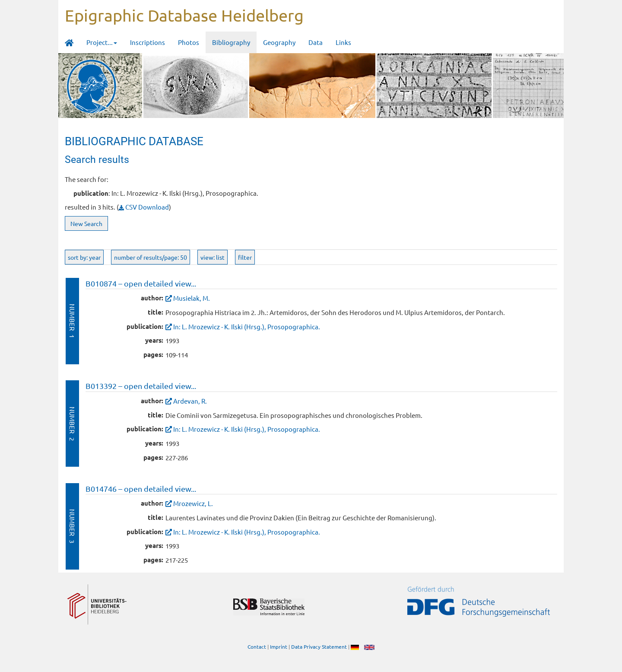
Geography (279, 42)
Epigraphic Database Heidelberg (184, 15)
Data (316, 42)
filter (245, 257)
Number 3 (72, 526)
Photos (189, 42)
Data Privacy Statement (319, 647)
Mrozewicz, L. (193, 503)
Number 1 (72, 321)
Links (343, 42)
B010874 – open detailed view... (141, 283)
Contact (257, 647)
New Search (86, 223)
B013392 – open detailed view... (141, 386)
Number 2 (72, 424)
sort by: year (84, 257)
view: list (213, 257)
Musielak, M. (192, 298)
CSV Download (144, 207)
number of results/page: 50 (151, 257)
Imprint (279, 647)
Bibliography (231, 42)
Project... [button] (102, 42)
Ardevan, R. (190, 401)
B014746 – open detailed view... (141, 489)
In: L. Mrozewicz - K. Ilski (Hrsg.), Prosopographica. (247, 326)
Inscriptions (148, 42)
